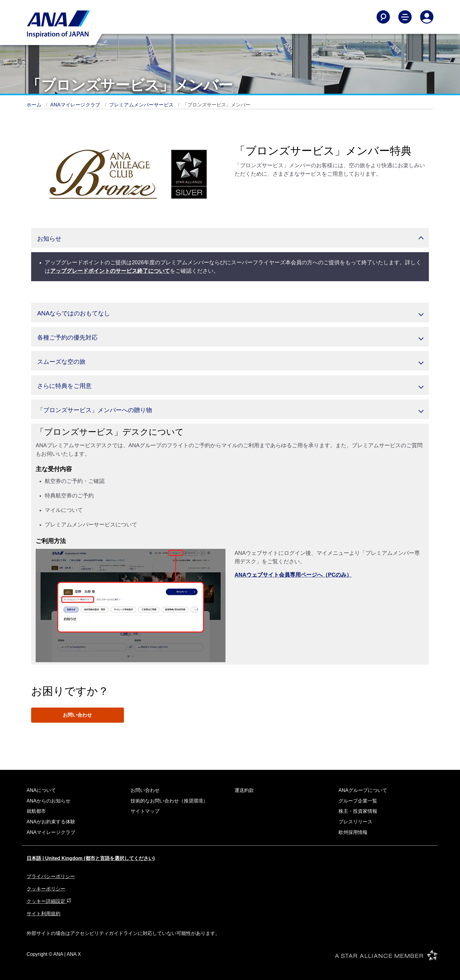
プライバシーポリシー (51, 876)
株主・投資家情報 (358, 811)
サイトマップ (145, 811)
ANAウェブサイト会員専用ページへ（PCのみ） (293, 575)
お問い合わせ (77, 715)
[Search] (383, 17)
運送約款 (244, 790)
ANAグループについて (363, 790)
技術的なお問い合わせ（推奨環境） (169, 801)
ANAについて (41, 790)
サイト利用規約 (44, 914)
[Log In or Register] (427, 17)
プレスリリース (355, 822)
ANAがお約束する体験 (51, 822)
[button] (230, 238)
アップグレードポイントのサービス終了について (110, 271)
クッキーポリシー (46, 889)
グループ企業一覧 (358, 801)
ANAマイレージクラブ (76, 105)
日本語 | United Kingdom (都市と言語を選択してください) (91, 858)
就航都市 (36, 811)
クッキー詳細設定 (49, 901)
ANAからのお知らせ (49, 801)
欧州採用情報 (353, 832)
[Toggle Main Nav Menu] (405, 17)
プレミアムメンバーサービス (142, 105)
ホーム (35, 105)
